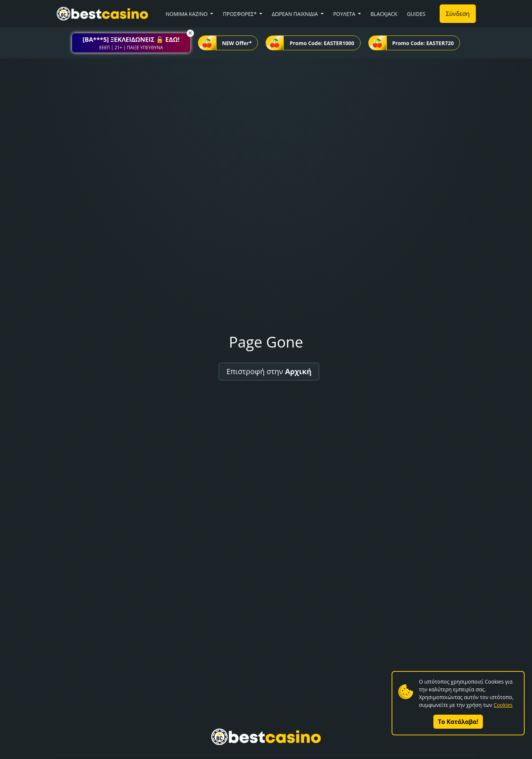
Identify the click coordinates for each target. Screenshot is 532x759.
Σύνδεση (458, 14)
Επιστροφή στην (269, 371)
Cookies (503, 705)
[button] (131, 43)
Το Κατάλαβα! (458, 722)
